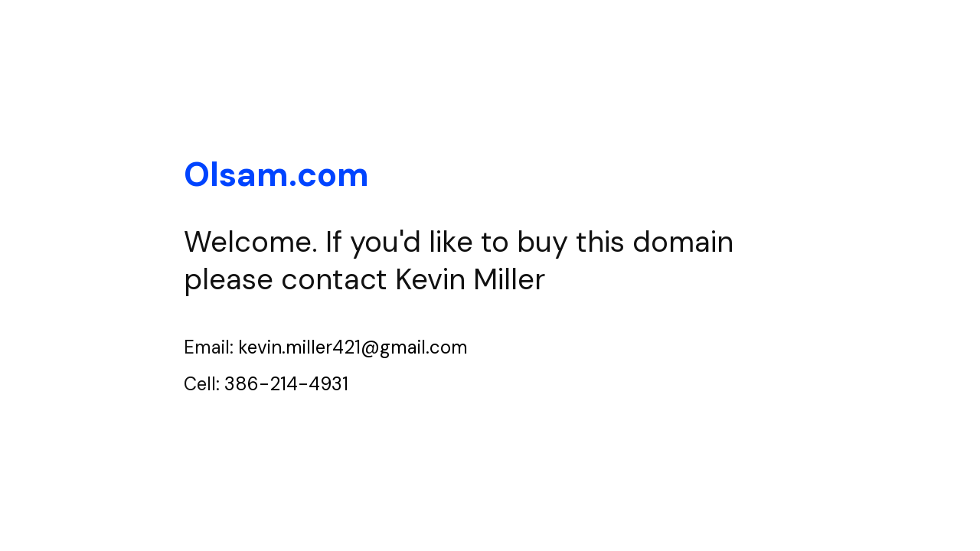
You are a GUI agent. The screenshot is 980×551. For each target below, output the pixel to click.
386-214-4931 (286, 384)
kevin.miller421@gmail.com (353, 347)
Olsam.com (276, 174)
